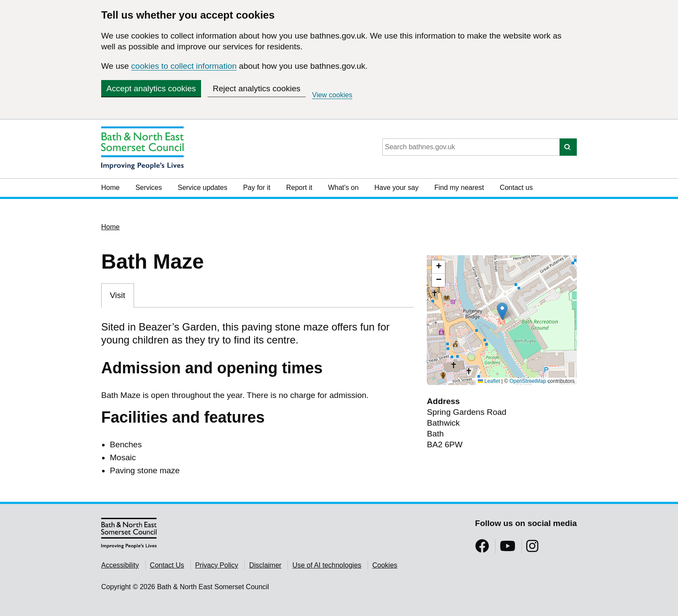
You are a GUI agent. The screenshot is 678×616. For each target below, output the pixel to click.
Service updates (203, 188)
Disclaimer (265, 565)
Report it (299, 188)
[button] (502, 311)
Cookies (385, 565)
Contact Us (167, 565)
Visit (118, 295)
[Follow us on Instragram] (532, 549)
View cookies (332, 95)
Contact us (516, 188)
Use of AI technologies (327, 565)
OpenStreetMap (528, 381)
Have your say (397, 188)
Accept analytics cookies (151, 88)
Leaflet (489, 381)
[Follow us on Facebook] (482, 549)
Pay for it (257, 188)
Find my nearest (459, 188)
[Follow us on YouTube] (508, 549)
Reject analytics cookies (257, 88)
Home (110, 188)
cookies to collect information (184, 66)
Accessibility (120, 565)
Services (149, 188)
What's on (344, 188)
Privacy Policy (217, 565)
